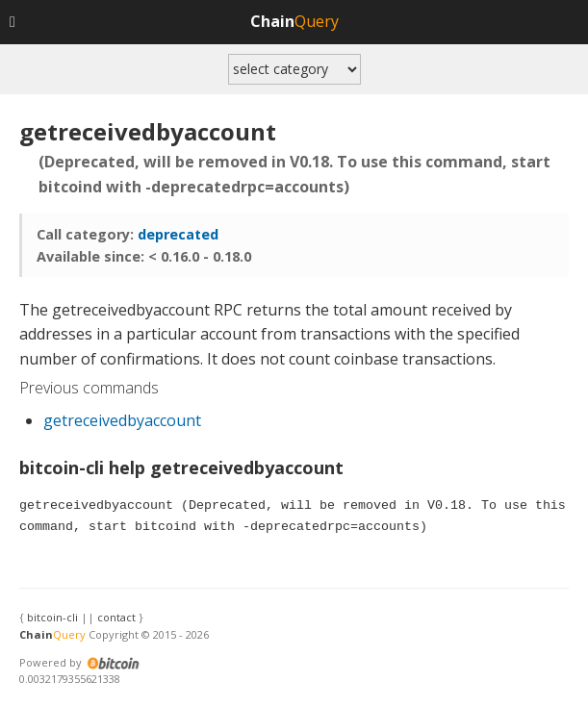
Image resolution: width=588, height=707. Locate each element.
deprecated (178, 234)
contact (116, 617)
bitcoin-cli (52, 617)
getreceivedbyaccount (122, 420)
